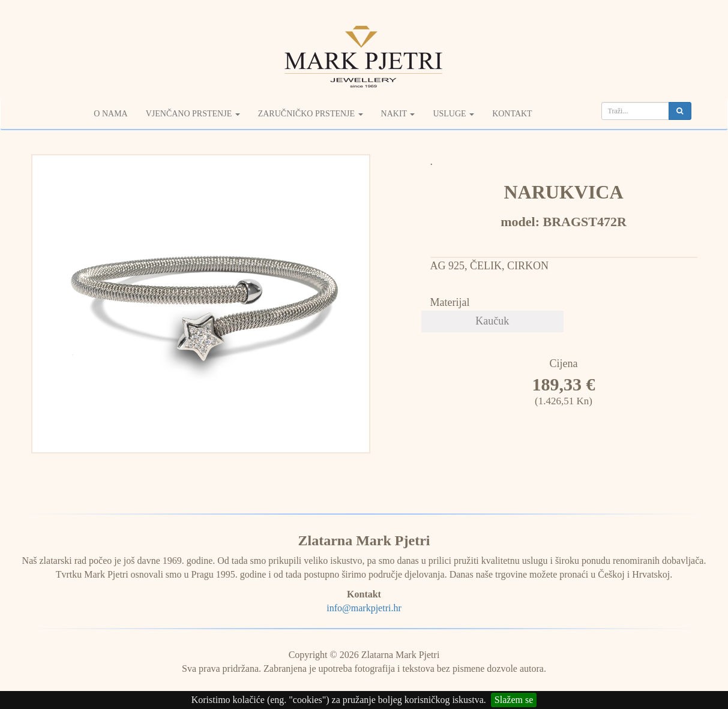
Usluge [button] (453, 114)
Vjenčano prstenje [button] (193, 114)
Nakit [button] (398, 114)
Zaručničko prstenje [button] (311, 114)
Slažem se (514, 700)
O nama (110, 114)
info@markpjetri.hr (364, 608)
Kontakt (512, 114)
